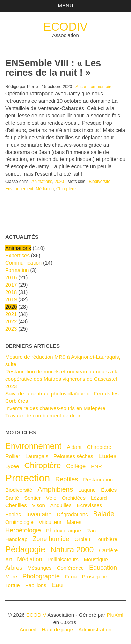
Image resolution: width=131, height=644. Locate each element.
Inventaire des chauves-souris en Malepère (55, 408)
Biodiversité (100, 182)
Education (103, 568)
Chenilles (16, 505)
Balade (104, 514)
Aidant (74, 447)
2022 (11, 321)
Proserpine (94, 576)
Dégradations (72, 514)
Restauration (98, 479)
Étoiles (109, 490)
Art (9, 559)
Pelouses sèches (73, 456)
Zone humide (51, 539)
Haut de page (57, 630)
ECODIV (65, 27)
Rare (92, 530)
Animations (42, 182)
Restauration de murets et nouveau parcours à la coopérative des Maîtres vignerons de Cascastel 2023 (62, 379)
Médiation (45, 189)
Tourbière (106, 539)
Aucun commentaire (94, 87)
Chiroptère (66, 189)
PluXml (115, 615)
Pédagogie (25, 549)
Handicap (16, 539)
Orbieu (82, 539)
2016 (11, 277)
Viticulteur (50, 522)
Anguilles (61, 505)
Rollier (13, 456)
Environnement (19, 189)
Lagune (87, 490)
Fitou (71, 576)
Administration (95, 630)
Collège (76, 466)
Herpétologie (23, 530)
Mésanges (40, 568)
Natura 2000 (72, 550)
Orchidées (74, 498)
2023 (11, 329)
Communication (23, 263)
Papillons (36, 585)
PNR (96, 466)
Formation (17, 270)
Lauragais (37, 456)
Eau (57, 585)
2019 (11, 299)
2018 (11, 292)
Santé (12, 498)
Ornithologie (19, 522)
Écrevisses (89, 505)
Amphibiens (55, 489)
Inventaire (39, 514)
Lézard (99, 498)
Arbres (14, 568)
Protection (28, 478)
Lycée (12, 466)
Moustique (96, 559)
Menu (65, 5)
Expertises (17, 255)
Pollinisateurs (63, 559)
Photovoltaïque (64, 530)
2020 (59, 182)
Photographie (41, 576)
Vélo (51, 498)
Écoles (13, 514)
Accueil (28, 630)
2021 (11, 314)
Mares (74, 522)
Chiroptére (99, 447)
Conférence (70, 568)
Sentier (32, 498)
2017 (11, 285)
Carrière (108, 550)
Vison (39, 505)
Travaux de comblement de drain (43, 416)
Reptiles (67, 479)
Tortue (13, 585)
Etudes (107, 456)
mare (11, 576)
